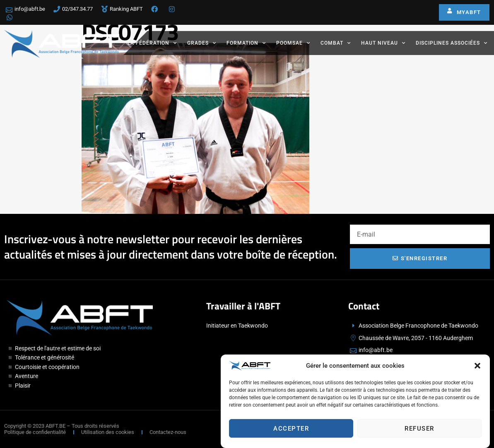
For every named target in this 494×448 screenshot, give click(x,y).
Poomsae (293, 43)
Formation (246, 43)
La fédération (152, 43)
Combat (336, 43)
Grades (202, 43)
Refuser (419, 429)
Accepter (291, 429)
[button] (477, 366)
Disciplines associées (452, 43)
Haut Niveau (383, 43)
